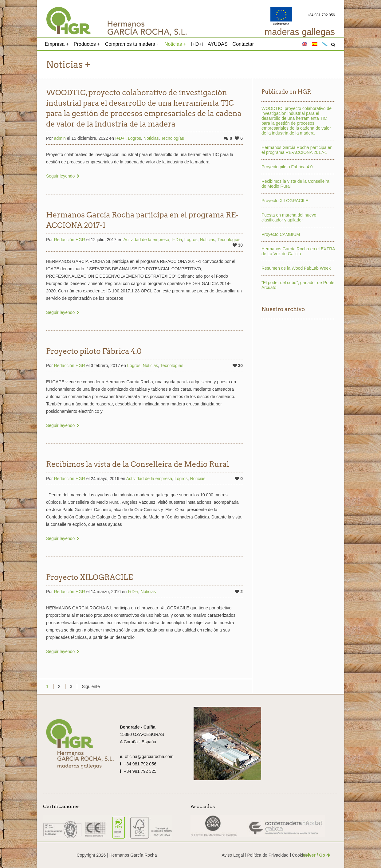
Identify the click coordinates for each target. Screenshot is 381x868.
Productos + (87, 44)
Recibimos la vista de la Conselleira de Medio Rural (138, 464)
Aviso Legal (233, 855)
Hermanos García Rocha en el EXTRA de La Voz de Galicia (298, 251)
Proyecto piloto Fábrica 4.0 (94, 351)
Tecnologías (173, 138)
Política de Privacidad (268, 855)
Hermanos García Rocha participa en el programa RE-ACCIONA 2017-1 (297, 150)
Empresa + (57, 44)
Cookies (300, 855)
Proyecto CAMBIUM (281, 234)
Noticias (151, 138)
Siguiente (91, 686)
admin (60, 138)
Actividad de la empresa (146, 240)
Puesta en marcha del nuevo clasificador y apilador (289, 217)
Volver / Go (316, 855)
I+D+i (197, 44)
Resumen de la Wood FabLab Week (296, 268)
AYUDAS (218, 44)
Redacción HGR (70, 240)
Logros (134, 138)
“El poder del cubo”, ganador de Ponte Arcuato (298, 285)
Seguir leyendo (60, 176)
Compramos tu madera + (132, 44)
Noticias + (175, 44)
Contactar (243, 44)
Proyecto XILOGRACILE (89, 577)
